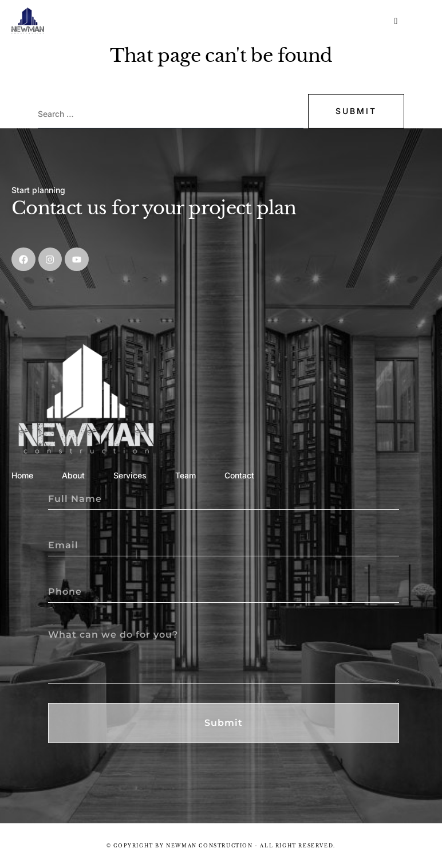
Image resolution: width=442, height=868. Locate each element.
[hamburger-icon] (396, 21)
